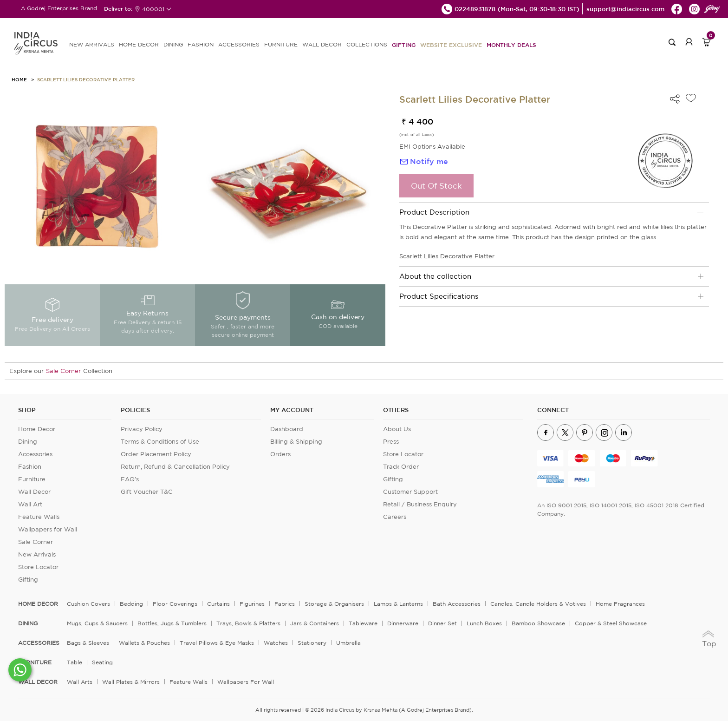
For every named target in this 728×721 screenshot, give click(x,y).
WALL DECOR (322, 44)
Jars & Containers (315, 623)
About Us (397, 429)
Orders (280, 454)
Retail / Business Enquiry (420, 504)
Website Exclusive (451, 45)
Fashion (30, 467)
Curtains (218, 604)
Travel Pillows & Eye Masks (217, 643)
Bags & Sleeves (88, 643)
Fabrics (285, 604)
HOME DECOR (139, 44)
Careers (395, 517)
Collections (367, 44)
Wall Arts (80, 682)
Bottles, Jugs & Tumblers (172, 623)
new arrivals (92, 44)
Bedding (131, 604)
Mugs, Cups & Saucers (97, 623)
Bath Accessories (457, 604)
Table (75, 662)
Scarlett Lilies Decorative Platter (86, 79)
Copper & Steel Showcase (611, 623)
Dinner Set (442, 623)
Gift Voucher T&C (147, 492)
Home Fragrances (620, 604)
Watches (276, 643)
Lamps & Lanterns (398, 604)
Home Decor (37, 429)
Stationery (312, 643)
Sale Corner (63, 371)
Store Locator (38, 567)
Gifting (404, 45)
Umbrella (348, 643)
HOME (19, 79)
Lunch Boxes (484, 623)
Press (391, 442)
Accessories (35, 454)
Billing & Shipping (296, 442)
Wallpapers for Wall (48, 529)
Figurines (252, 604)
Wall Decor (34, 492)
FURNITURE (281, 44)
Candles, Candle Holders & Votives (538, 604)
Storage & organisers (334, 604)
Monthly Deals (511, 45)
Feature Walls (39, 517)
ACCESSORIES (239, 44)
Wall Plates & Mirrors (131, 682)
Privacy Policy (142, 429)
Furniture (32, 479)
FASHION (201, 44)
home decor (38, 604)
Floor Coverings (175, 604)
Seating (102, 662)
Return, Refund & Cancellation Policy (175, 467)
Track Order (401, 467)
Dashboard (287, 429)
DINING (173, 44)
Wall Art (30, 504)
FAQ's (130, 479)
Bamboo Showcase (538, 623)
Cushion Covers (88, 604)
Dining (28, 442)
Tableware (363, 623)
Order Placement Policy (156, 454)
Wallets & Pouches (144, 643)
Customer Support (410, 492)
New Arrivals (37, 554)
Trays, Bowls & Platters (248, 623)
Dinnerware (403, 623)
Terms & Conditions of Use (160, 442)
